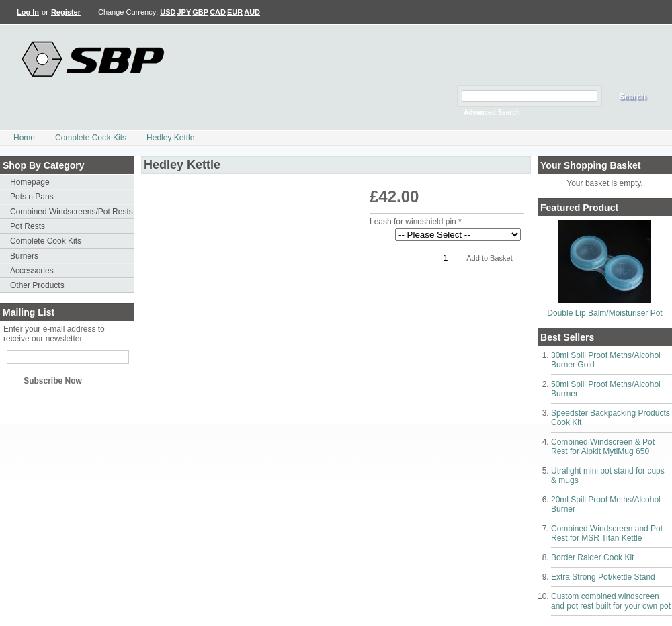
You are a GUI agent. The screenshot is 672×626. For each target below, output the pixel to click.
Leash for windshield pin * (416, 222)
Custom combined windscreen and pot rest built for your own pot (611, 601)
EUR (235, 12)
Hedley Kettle (170, 138)
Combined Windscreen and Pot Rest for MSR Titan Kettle (607, 533)
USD (168, 12)
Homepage (30, 182)
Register (66, 12)
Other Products (37, 285)
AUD (252, 12)
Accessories (32, 271)
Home (24, 138)
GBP (200, 12)
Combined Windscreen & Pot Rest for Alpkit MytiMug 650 (603, 447)
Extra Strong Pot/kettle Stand (603, 577)
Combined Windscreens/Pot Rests (72, 212)
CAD (218, 12)
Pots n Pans (32, 197)
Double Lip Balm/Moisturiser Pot (604, 313)
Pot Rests (28, 226)
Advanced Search (492, 113)
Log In (28, 12)
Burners (24, 256)
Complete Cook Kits (91, 138)
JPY (184, 12)
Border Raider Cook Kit (592, 557)
